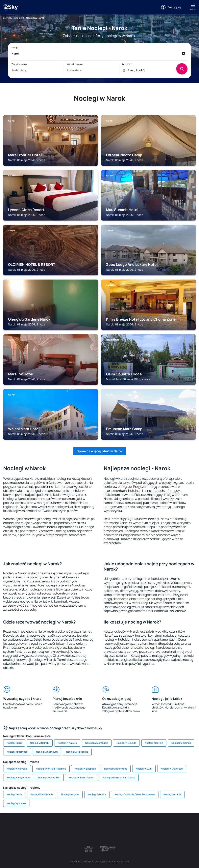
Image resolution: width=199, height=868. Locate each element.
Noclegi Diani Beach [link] (42, 794)
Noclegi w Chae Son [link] (49, 777)
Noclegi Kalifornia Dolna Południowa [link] (135, 794)
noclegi (18, 18)
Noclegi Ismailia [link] (172, 794)
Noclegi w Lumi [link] (144, 769)
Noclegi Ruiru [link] (14, 743)
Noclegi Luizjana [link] (70, 794)
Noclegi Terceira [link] (97, 794)
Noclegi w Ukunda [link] (126, 743)
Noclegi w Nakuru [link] (67, 743)
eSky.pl (7, 18)
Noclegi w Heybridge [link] (18, 777)
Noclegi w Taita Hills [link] (77, 752)
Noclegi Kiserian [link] (154, 743)
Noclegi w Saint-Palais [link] (81, 777)
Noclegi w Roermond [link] (116, 769)
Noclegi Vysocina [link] (16, 803)
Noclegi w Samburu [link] (47, 752)
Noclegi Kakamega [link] (17, 752)
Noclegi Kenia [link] (14, 794)
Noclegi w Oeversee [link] (172, 769)
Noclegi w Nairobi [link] (40, 743)
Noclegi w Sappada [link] (85, 769)
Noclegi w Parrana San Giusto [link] (119, 777)
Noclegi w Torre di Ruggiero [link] (51, 769)
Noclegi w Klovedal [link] (17, 769)
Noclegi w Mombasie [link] (97, 743)
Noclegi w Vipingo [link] (181, 743)
